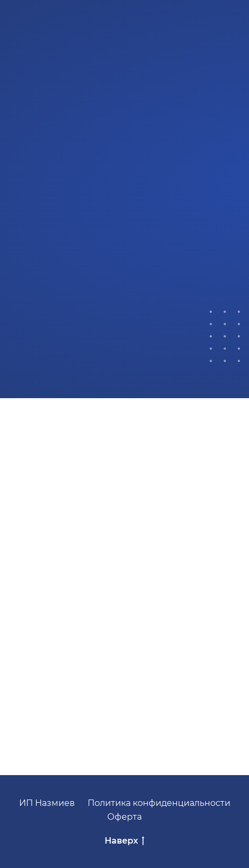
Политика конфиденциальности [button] (159, 803)
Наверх (124, 841)
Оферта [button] (124, 817)
